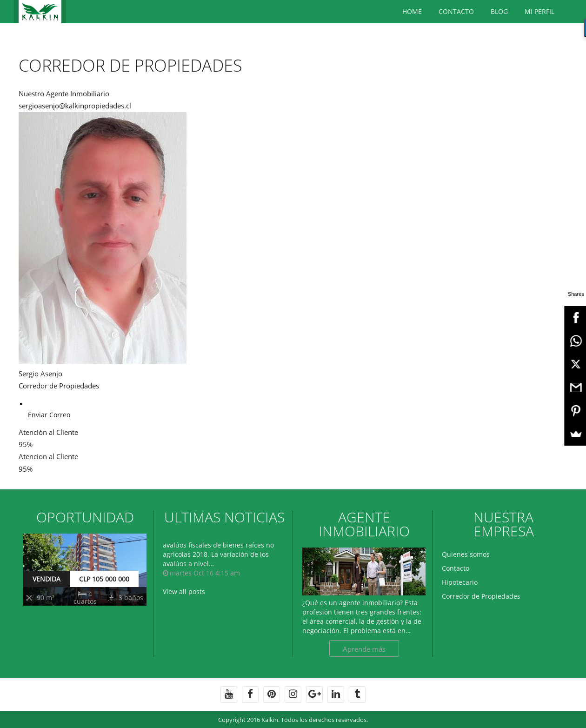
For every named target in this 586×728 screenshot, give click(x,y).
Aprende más (364, 649)
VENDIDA (47, 579)
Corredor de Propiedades (481, 596)
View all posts (184, 591)
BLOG (499, 11)
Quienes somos (466, 554)
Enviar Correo (49, 415)
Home (412, 11)
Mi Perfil (539, 11)
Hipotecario (460, 582)
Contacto (456, 11)
